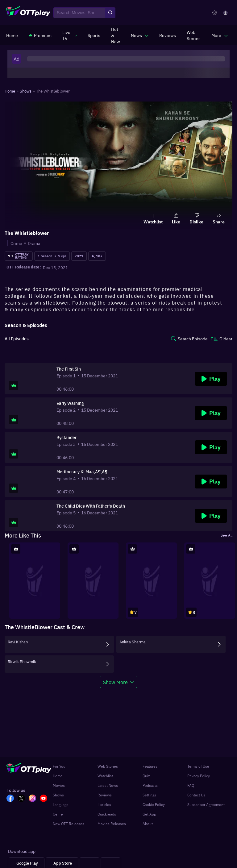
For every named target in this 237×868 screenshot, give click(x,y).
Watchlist (105, 776)
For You (59, 766)
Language (61, 804)
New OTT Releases (69, 824)
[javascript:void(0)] (70, 35)
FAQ (191, 785)
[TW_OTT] (23, 799)
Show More (115, 682)
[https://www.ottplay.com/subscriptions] (40, 35)
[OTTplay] (28, 13)
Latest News (108, 785)
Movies (59, 785)
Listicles (104, 804)
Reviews (105, 795)
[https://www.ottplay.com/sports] (94, 35)
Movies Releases (112, 824)
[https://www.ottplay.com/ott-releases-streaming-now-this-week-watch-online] (116, 35)
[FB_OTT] (12, 799)
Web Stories (108, 766)
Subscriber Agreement (206, 804)
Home (58, 776)
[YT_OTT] (45, 799)
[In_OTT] (34, 799)
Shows (58, 795)
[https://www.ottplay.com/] (12, 35)
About (148, 824)
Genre (58, 814)
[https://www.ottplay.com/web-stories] (194, 35)
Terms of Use (198, 766)
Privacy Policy (199, 776)
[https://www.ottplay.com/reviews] (168, 35)
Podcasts (150, 785)
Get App (149, 814)
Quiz (146, 776)
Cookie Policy (154, 804)
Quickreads (107, 814)
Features (150, 766)
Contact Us (196, 795)
